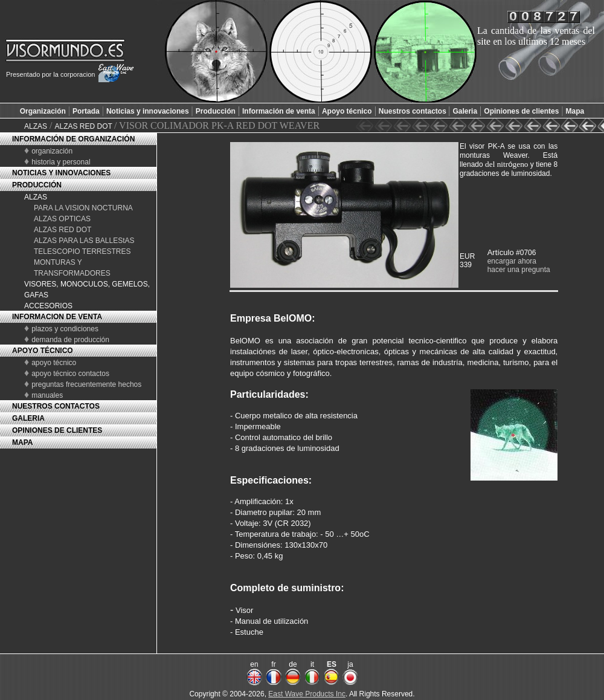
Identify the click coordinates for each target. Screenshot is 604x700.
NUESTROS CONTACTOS (56, 406)
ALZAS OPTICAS (62, 219)
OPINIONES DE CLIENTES (57, 430)
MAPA (22, 442)
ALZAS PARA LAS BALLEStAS (84, 241)
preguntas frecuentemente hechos (86, 384)
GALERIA (28, 418)
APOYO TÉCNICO (43, 351)
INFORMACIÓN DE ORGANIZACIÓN (73, 139)
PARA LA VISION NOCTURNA (83, 208)
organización (52, 151)
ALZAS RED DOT (84, 126)
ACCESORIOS (48, 306)
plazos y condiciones (65, 329)
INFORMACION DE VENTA (57, 317)
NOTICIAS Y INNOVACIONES (61, 173)
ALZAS (36, 126)
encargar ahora (512, 261)
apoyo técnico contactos (70, 374)
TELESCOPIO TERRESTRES (82, 251)
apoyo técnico (54, 363)
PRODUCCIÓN (37, 185)
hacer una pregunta (519, 270)
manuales (47, 395)
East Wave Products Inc (307, 694)
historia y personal (61, 162)
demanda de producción (70, 340)
